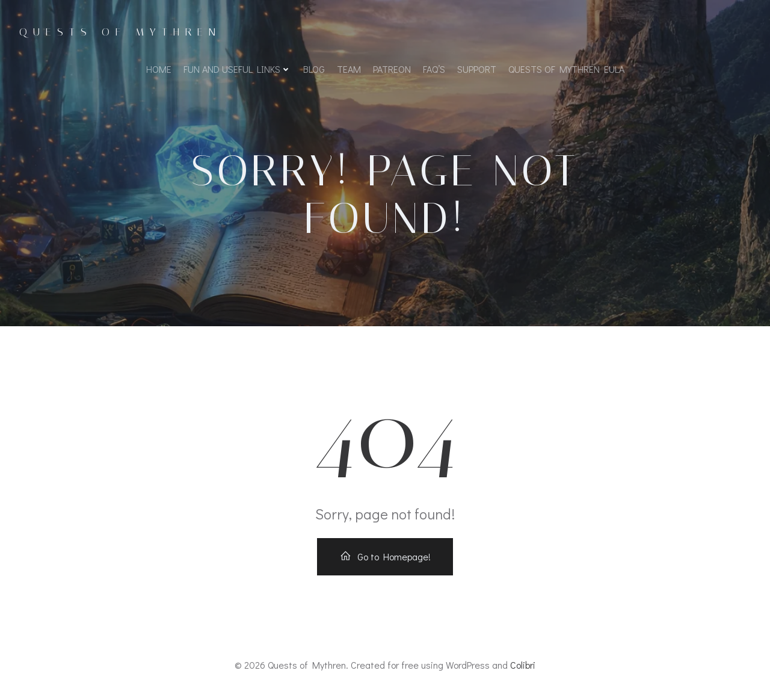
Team (349, 69)
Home (159, 69)
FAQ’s (434, 69)
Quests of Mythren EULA (566, 69)
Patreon (392, 69)
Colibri (523, 665)
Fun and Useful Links (237, 69)
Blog (314, 69)
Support (477, 69)
